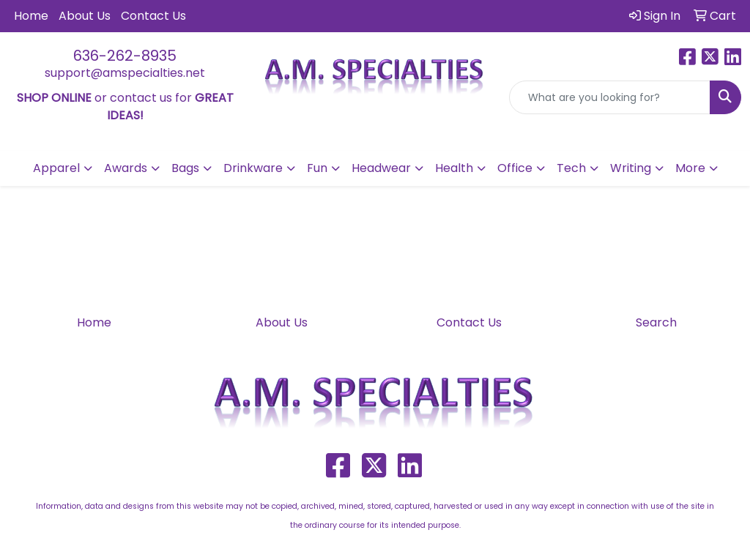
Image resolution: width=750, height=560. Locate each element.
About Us (85, 16)
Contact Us (153, 16)
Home (31, 16)
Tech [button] (571, 168)
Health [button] (454, 168)
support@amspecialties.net (125, 73)
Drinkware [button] (253, 168)
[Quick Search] (610, 97)
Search (656, 322)
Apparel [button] (56, 168)
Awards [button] (126, 168)
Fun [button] (317, 168)
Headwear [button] (381, 168)
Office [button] (515, 168)
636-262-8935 (125, 56)
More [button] (690, 168)
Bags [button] (185, 168)
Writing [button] (631, 168)
